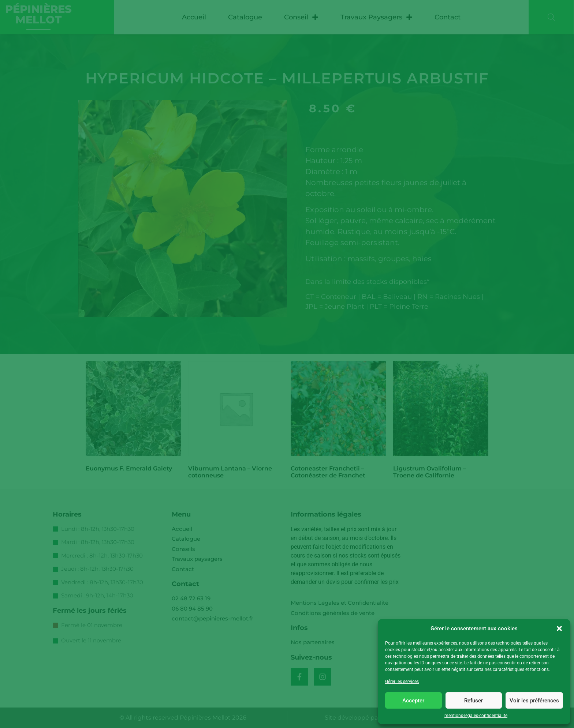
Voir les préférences (534, 701)
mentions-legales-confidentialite (476, 716)
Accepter (413, 701)
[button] (559, 628)
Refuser (474, 701)
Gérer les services (402, 682)
